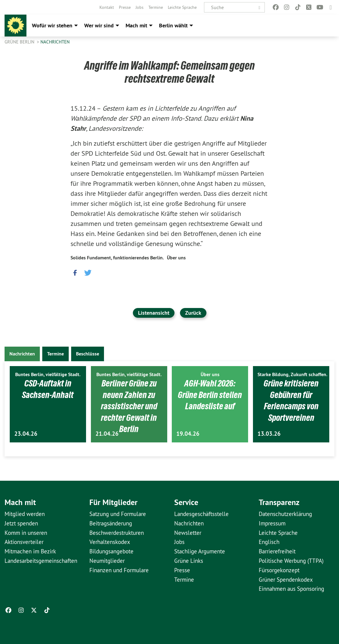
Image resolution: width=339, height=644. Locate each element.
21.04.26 (107, 434)
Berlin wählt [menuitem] (173, 25)
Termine (156, 7)
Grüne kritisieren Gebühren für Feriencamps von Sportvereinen (291, 400)
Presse (125, 7)
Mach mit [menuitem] (136, 25)
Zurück (193, 313)
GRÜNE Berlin (20, 42)
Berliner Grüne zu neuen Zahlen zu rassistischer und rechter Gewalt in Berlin (129, 406)
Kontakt (107, 7)
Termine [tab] (55, 354)
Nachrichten (55, 42)
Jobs (140, 7)
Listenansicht (154, 313)
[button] (75, 272)
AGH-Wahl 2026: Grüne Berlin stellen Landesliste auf (210, 395)
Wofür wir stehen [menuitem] (52, 25)
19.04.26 (188, 434)
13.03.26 (269, 434)
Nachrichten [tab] (22, 354)
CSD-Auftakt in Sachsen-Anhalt (48, 389)
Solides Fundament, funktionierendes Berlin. (117, 258)
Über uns (176, 258)
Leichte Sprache (182, 7)
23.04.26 (26, 434)
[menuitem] (107, 7)
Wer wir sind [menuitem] (99, 25)
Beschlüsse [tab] (88, 354)
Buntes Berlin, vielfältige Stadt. (48, 374)
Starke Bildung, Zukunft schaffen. (292, 374)
